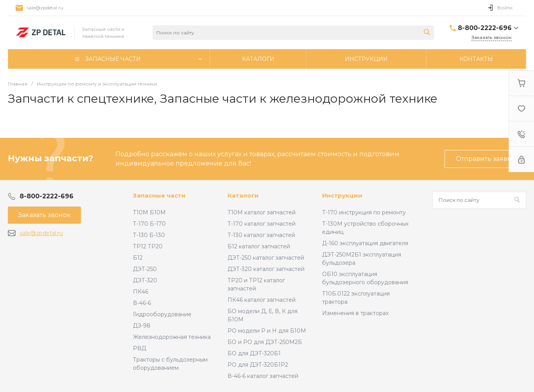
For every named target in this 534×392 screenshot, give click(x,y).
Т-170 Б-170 (149, 224)
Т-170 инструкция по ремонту (364, 212)
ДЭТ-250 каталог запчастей (266, 258)
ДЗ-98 (142, 326)
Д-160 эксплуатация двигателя (365, 243)
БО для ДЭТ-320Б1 (254, 353)
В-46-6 (142, 303)
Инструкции (342, 195)
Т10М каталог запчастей (262, 212)
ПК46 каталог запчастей (262, 300)
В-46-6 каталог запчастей (263, 376)
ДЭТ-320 (145, 280)
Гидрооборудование (162, 314)
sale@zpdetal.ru (45, 8)
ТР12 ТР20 (148, 246)
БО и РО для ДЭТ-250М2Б (265, 342)
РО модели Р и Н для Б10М (267, 331)
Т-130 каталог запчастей (261, 235)
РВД (140, 348)
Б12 (138, 258)
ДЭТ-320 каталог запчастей (266, 269)
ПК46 (141, 292)
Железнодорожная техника (172, 337)
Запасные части (159, 195)
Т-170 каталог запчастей (262, 224)
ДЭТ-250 (145, 269)
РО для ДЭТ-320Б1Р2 (258, 365)
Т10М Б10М (149, 212)
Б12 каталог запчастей (259, 246)
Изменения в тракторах (355, 313)
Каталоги (243, 195)
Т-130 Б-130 (149, 235)
